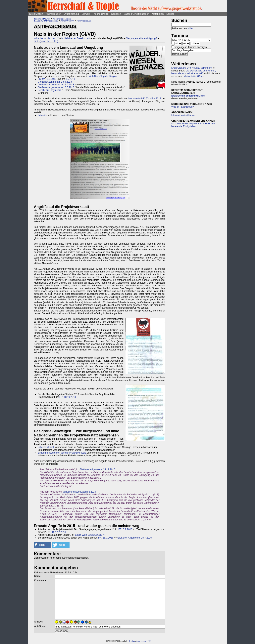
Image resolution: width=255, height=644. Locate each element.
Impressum (141, 641)
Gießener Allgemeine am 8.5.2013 (56, 87)
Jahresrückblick (46, 447)
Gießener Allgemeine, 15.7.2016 (135, 538)
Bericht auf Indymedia (49, 90)
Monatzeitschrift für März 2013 (145, 99)
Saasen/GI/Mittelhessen (136, 14)
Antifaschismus (84, 21)
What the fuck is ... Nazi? (46, 38)
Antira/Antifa (67, 21)
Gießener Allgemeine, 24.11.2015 (97, 469)
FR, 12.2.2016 (58, 532)
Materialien (158, 14)
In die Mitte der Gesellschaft (76, 38)
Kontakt (132, 641)
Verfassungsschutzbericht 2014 (79, 492)
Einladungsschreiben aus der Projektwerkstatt (62, 453)
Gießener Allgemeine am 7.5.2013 (56, 85)
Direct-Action (36, 14)
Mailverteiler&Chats (194, 76)
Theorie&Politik (101, 14)
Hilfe (190, 28)
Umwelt (86, 14)
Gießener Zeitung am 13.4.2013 (55, 82)
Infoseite (42, 115)
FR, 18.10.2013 (68, 397)
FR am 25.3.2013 (47, 79)
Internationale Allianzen (184, 115)
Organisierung (71, 14)
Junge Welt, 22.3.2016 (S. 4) (90, 535)
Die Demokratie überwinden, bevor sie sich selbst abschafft (194, 72)
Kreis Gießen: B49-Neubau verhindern (192, 68)
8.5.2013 (70, 79)
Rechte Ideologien (62, 19)
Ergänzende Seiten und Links (188, 96)
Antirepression (53, 14)
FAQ (149, 641)
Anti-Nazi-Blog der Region (103, 76)
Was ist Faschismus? (183, 107)
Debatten (116, 14)
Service (170, 14)
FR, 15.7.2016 (106, 538)
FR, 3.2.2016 (125, 529)
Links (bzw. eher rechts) (46, 41)
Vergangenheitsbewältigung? (142, 38)
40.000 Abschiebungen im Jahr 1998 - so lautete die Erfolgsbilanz (193, 125)
